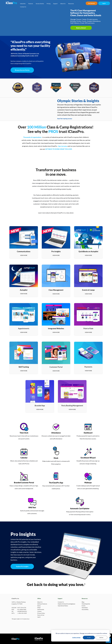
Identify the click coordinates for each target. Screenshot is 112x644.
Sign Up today (63, 146)
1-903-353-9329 (22, 613)
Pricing (49, 4)
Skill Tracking (24, 367)
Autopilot (24, 290)
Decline (101, 637)
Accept (89, 637)
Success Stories (40, 4)
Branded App (40, 406)
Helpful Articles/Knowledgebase (66, 604)
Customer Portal (56, 367)
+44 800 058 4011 (22, 611)
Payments (88, 367)
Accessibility (85, 609)
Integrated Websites (56, 328)
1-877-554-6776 (22, 608)
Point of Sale (88, 328)
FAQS (39, 608)
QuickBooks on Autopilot (88, 251)
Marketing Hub (86, 604)
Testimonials (41, 609)
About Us (63, 4)
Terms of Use (41, 615)
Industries (23, 4)
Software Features (42, 604)
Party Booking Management (72, 406)
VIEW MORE (24, 255)
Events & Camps (88, 290)
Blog (83, 602)
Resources (71, 4)
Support (55, 4)
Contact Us (23, 7)
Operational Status (63, 606)
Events (84, 606)
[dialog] (80, 636)
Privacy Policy (41, 613)
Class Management (56, 290)
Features (31, 4)
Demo (39, 606)
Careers (39, 611)
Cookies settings (76, 637)
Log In (39, 617)
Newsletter (85, 608)
